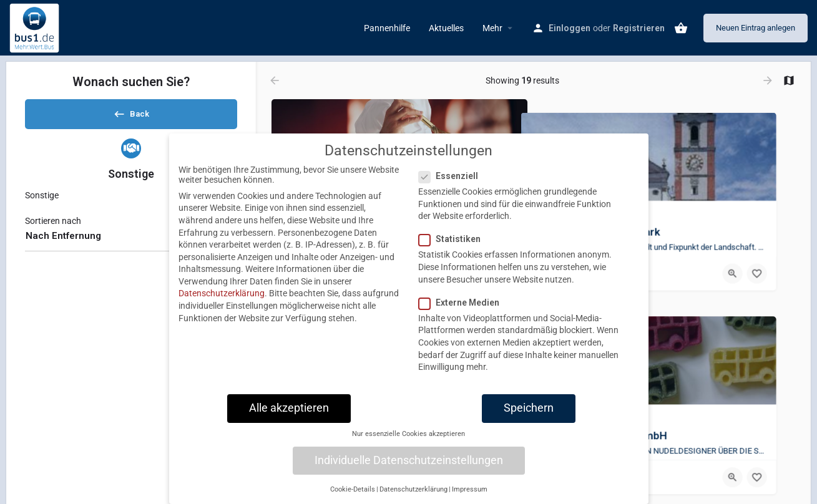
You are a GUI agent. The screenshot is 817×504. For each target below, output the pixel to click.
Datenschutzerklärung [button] (413, 489)
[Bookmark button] (776, 260)
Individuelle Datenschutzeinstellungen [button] (409, 460)
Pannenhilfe (387, 28)
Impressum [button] (470, 489)
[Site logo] (36, 27)
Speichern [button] (529, 408)
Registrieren (639, 28)
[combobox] (131, 247)
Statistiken (453, 239)
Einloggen (570, 28)
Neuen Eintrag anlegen (756, 28)
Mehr (492, 28)
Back (131, 118)
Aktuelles (446, 28)
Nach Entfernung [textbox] (63, 246)
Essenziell (452, 176)
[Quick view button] (751, 260)
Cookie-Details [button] (353, 489)
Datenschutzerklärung (222, 293)
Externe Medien (463, 303)
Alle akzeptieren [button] (289, 408)
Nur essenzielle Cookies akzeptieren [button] (408, 434)
